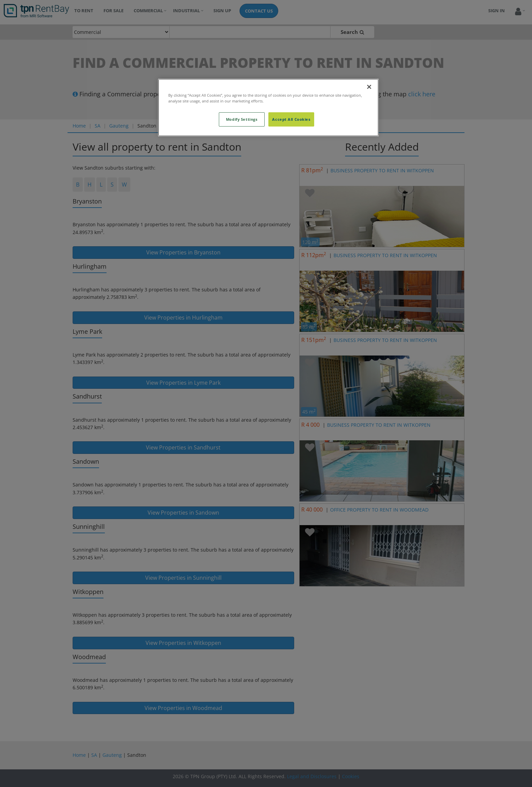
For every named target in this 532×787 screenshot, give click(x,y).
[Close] (369, 87)
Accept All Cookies (291, 119)
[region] (268, 108)
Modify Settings (242, 119)
